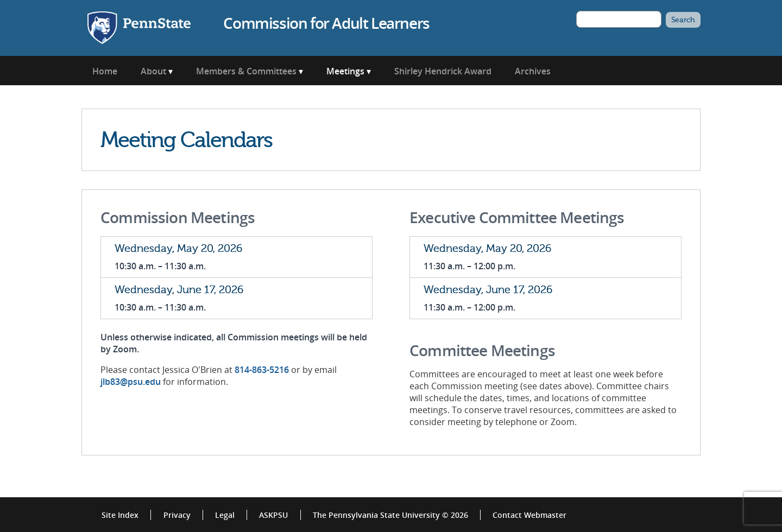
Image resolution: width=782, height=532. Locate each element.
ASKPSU (273, 515)
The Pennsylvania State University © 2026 (390, 515)
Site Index (120, 515)
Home (105, 71)
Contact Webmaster (529, 515)
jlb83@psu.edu (131, 382)
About (153, 71)
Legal (225, 515)
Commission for (326, 23)
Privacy (177, 515)
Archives (533, 71)
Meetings (345, 71)
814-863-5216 (262, 370)
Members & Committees (246, 71)
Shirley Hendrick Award (443, 71)
